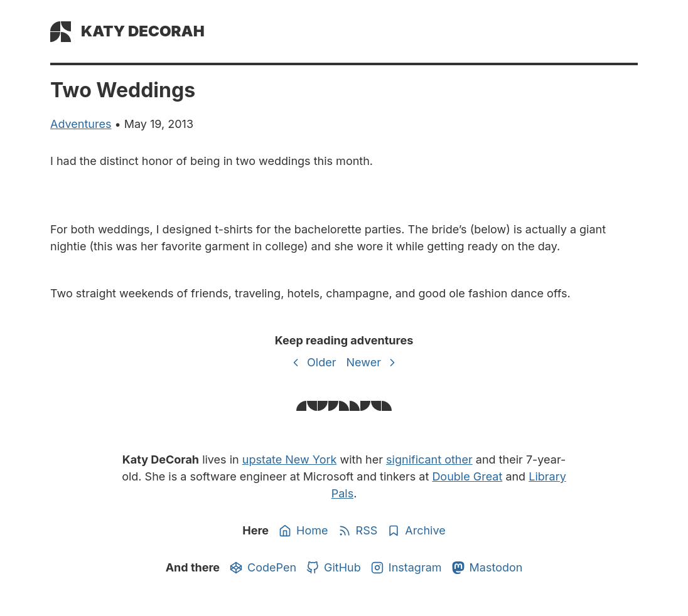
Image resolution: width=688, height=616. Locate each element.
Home (303, 531)
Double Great (467, 476)
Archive (416, 531)
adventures (81, 124)
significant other (429, 459)
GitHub (334, 568)
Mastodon (487, 568)
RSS (358, 531)
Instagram (406, 568)
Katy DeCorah (143, 31)
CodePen (263, 568)
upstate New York (290, 459)
